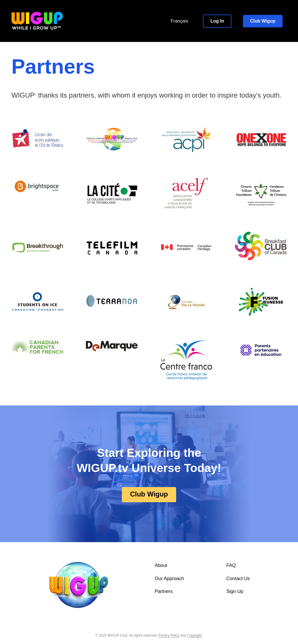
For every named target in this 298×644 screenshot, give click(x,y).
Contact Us (238, 579)
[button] (217, 21)
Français (179, 21)
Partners (164, 592)
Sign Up (235, 592)
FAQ (231, 565)
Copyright (195, 635)
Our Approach (170, 579)
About (161, 565)
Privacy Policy (169, 635)
